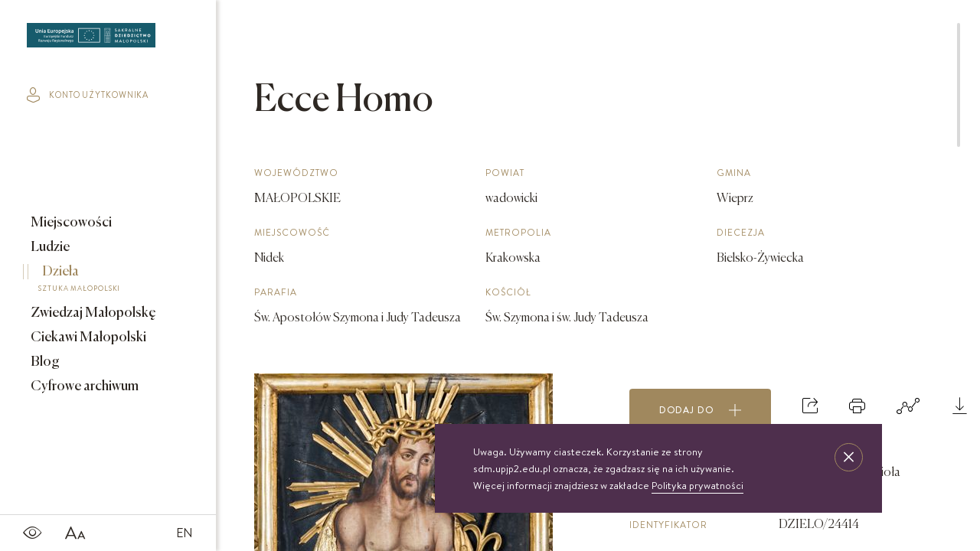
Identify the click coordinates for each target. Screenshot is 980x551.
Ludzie (49, 247)
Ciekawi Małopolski (87, 337)
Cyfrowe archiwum (83, 386)
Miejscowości (70, 223)
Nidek (269, 259)
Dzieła (97, 281)
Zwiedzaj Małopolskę (92, 313)
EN (185, 533)
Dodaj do (701, 410)
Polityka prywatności (697, 485)
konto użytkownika (88, 95)
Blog (44, 362)
